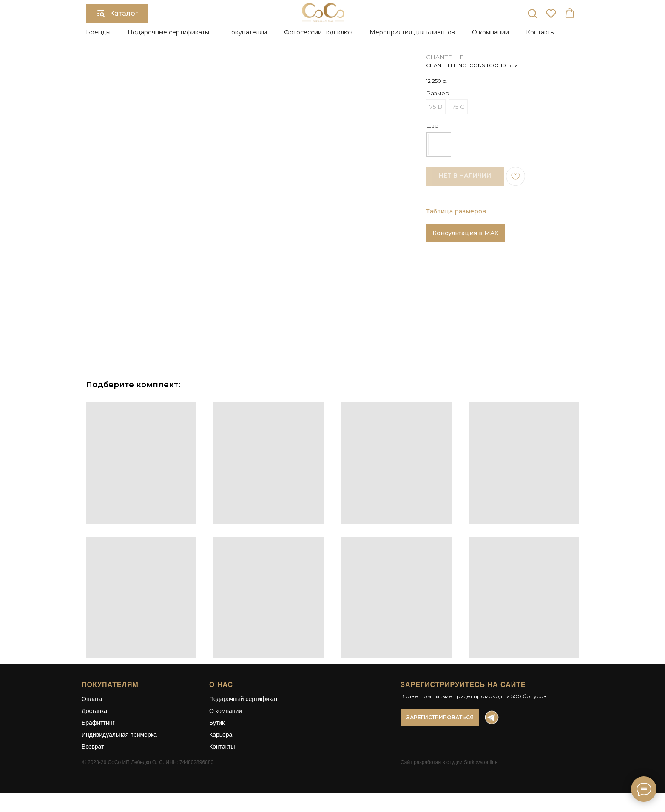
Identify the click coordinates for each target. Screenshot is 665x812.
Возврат (93, 747)
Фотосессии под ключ (318, 32)
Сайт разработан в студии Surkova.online (449, 762)
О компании (226, 711)
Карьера (221, 735)
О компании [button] (490, 32)
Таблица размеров (456, 211)
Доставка (94, 711)
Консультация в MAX (465, 233)
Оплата (92, 699)
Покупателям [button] (247, 32)
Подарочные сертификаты (168, 32)
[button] (532, 13)
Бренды (98, 32)
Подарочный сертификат (244, 699)
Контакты (540, 32)
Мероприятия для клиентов (412, 32)
